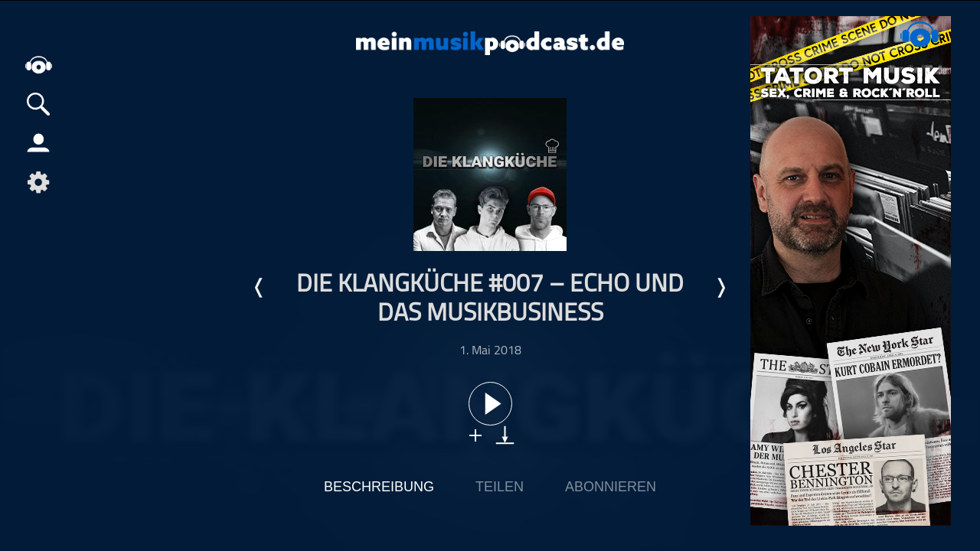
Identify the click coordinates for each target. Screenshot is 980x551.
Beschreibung (379, 487)
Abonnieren (611, 487)
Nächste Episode (720, 288)
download (505, 435)
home (38, 65)
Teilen (500, 487)
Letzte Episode (260, 288)
